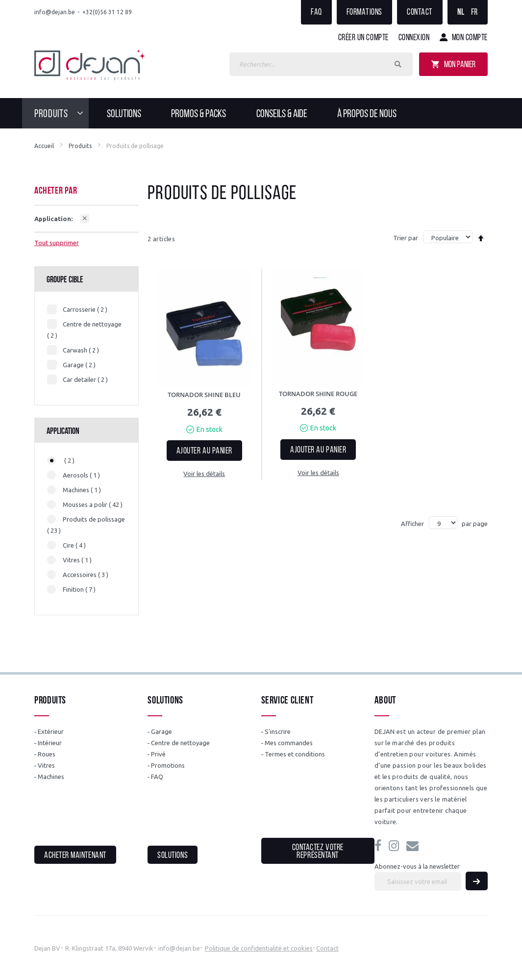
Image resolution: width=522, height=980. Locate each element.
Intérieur (50, 743)
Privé (158, 754)
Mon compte (470, 38)
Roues (47, 754)
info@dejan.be (55, 12)
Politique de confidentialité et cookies (259, 948)
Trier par (406, 238)
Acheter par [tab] (56, 191)
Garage (162, 731)
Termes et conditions (295, 754)
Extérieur (51, 731)
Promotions (168, 765)
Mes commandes (289, 743)
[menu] (261, 113)
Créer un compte (363, 38)
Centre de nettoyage (180, 743)
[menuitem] (62, 113)
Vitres (46, 765)
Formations (364, 13)
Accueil (44, 146)
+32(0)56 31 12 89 (107, 12)
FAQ (316, 13)
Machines (51, 777)
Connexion (414, 38)
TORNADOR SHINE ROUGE (318, 394)
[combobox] (321, 64)
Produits (80, 146)
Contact (420, 13)
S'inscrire (278, 731)
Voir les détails (204, 474)
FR (474, 13)
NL (461, 13)
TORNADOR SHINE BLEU (204, 395)
